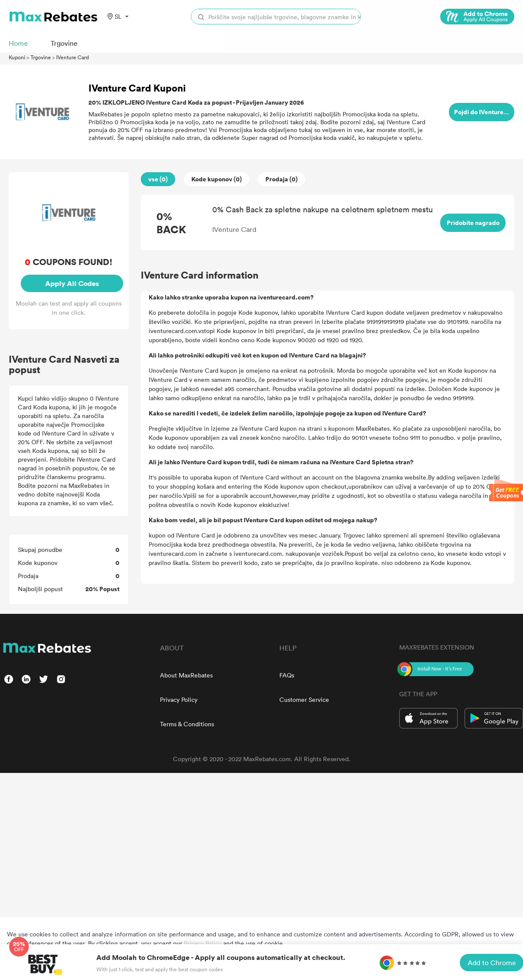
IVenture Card (73, 57)
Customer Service (304, 699)
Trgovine (41, 57)
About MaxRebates (186, 675)
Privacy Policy (179, 699)
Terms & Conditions (187, 724)
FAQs (287, 675)
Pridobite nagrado (473, 223)
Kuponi (17, 57)
